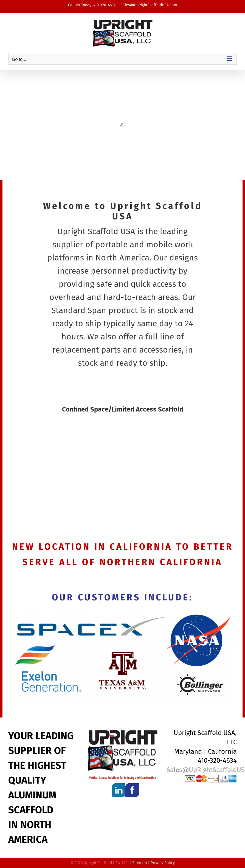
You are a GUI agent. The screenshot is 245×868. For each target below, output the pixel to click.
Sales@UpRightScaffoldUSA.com (149, 5)
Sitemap (140, 863)
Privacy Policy (163, 863)
